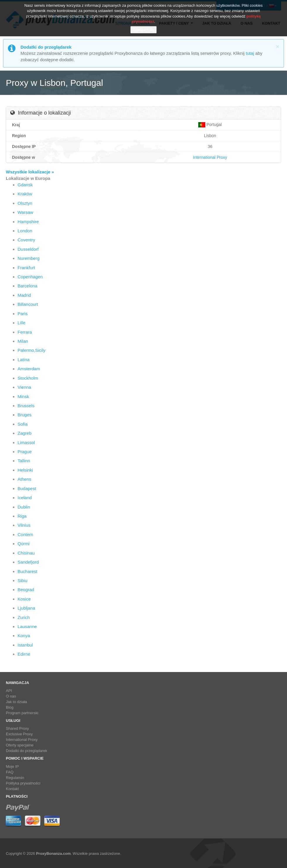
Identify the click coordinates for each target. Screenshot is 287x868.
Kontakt (12, 789)
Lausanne (27, 626)
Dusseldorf (28, 249)
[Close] (278, 46)
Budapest (27, 488)
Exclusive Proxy (19, 734)
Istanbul (25, 645)
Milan (23, 341)
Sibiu (22, 580)
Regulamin (15, 778)
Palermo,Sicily (31, 350)
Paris (23, 314)
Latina (24, 360)
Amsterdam (29, 369)
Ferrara (25, 332)
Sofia (23, 424)
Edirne (24, 654)
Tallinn (24, 461)
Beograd (26, 590)
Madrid (24, 295)
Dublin (24, 507)
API (9, 691)
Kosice (24, 599)
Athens (24, 479)
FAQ (10, 772)
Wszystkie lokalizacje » (30, 172)
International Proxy (210, 157)
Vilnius (24, 525)
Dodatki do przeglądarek (27, 751)
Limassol (26, 442)
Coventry (26, 240)
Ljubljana (26, 608)
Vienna (24, 387)
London (25, 231)
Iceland (25, 498)
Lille (22, 323)
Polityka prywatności (23, 783)
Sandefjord (28, 562)
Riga (22, 516)
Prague (25, 452)
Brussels (26, 406)
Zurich (24, 617)
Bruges (25, 415)
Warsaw (25, 212)
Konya (24, 636)
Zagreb (25, 433)
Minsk (23, 397)
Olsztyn (25, 203)
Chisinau (26, 553)
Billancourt (28, 304)
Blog (10, 707)
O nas (11, 696)
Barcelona (28, 286)
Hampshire (28, 222)
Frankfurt (26, 268)
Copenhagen (30, 277)
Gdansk (25, 185)
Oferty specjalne (20, 745)
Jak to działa (16, 702)
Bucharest (28, 571)
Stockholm (28, 378)
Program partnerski (22, 713)
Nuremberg (29, 258)
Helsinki (25, 470)
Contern (25, 534)
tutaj (250, 53)
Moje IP (12, 766)
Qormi (24, 544)
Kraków (25, 194)
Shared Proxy (17, 728)
